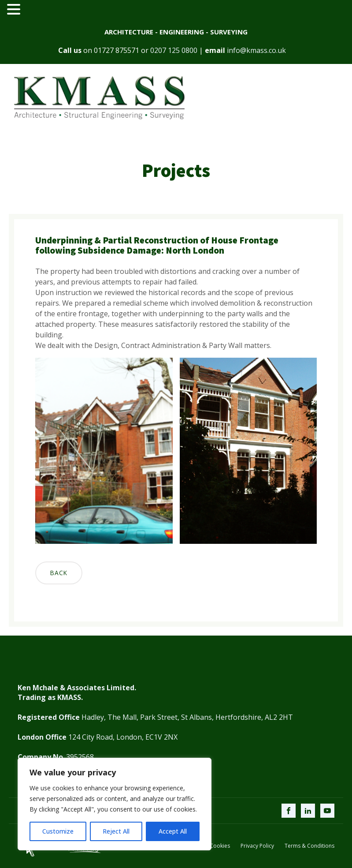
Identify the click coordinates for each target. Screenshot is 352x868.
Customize (58, 831)
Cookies (220, 846)
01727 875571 (117, 50)
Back (59, 573)
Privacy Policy (257, 846)
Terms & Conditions (309, 846)
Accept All (173, 831)
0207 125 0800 (174, 50)
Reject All (116, 831)
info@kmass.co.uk (256, 50)
